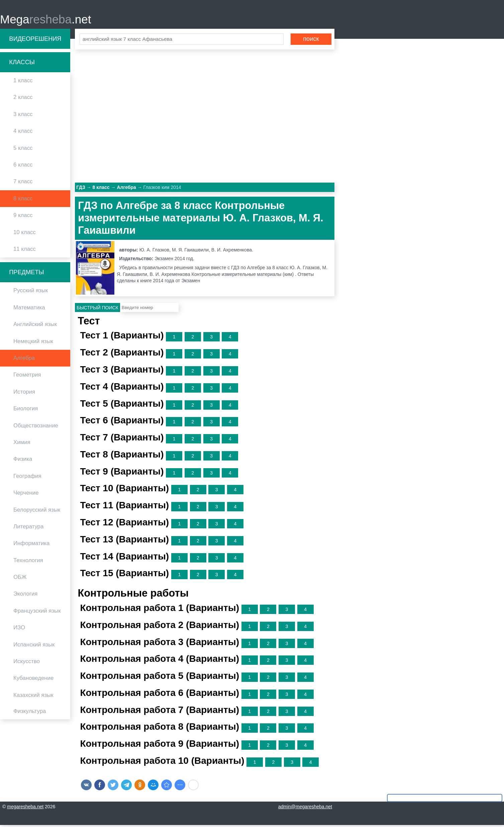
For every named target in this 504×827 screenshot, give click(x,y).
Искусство (27, 663)
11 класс (25, 251)
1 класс (23, 83)
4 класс (23, 133)
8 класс (23, 200)
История (24, 394)
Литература (28, 529)
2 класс (23, 99)
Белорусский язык (37, 512)
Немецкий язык (33, 343)
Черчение (26, 495)
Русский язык (31, 293)
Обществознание (36, 428)
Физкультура (30, 713)
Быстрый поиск (97, 310)
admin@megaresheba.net (305, 809)
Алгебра (24, 360)
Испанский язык (34, 647)
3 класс (23, 116)
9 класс (23, 218)
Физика (23, 461)
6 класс (23, 167)
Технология (28, 562)
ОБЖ (20, 579)
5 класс (23, 150)
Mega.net (45, 20)
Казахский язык (33, 697)
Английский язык (35, 327)
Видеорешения (35, 41)
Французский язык (37, 613)
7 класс (23, 184)
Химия (22, 444)
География (27, 478)
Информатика (31, 546)
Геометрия (27, 377)
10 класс (25, 234)
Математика (29, 309)
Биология (26, 411)
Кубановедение (33, 680)
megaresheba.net (25, 809)
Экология (25, 596)
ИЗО (19, 630)
